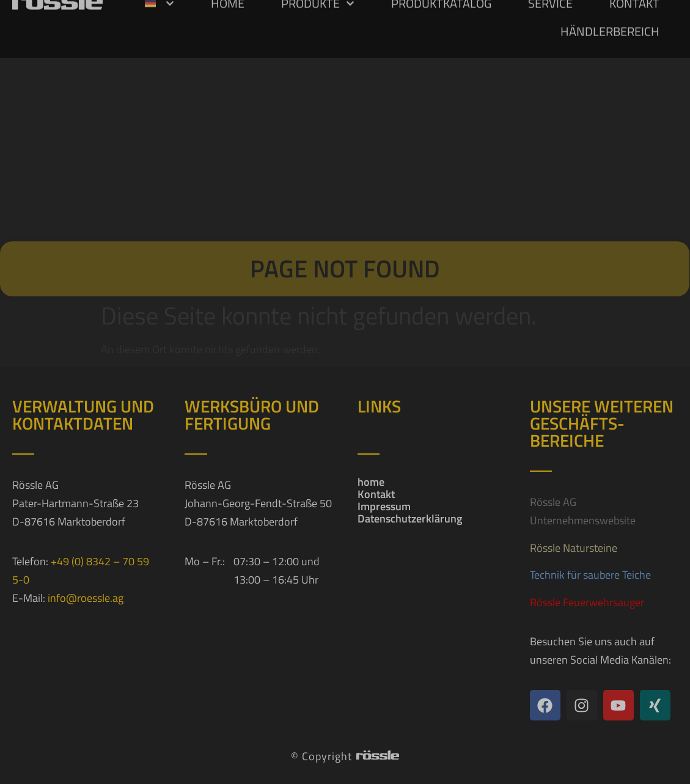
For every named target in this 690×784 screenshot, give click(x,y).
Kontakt (376, 494)
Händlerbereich (610, 17)
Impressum (384, 507)
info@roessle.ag (86, 598)
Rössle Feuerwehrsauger (587, 602)
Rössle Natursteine (574, 548)
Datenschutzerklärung (410, 519)
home (371, 482)
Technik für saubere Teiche (590, 575)
